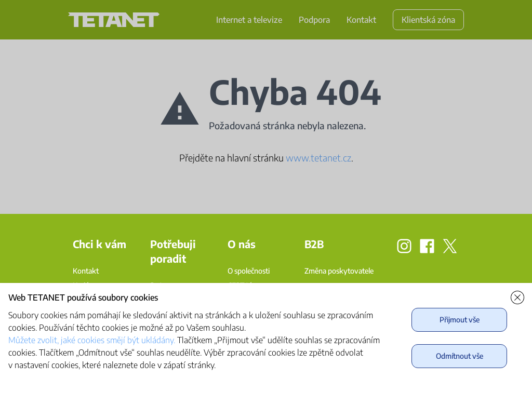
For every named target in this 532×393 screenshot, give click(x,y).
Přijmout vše (460, 320)
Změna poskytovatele (339, 271)
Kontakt (86, 271)
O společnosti (249, 271)
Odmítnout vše (460, 356)
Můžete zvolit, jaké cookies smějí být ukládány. (92, 340)
